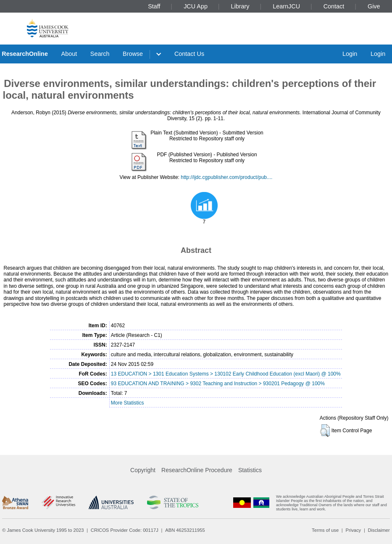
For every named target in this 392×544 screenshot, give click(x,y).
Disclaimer (379, 530)
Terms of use (325, 530)
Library (240, 6)
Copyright (143, 470)
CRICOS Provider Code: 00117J (125, 530)
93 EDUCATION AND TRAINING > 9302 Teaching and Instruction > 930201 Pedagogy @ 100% (218, 384)
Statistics (250, 470)
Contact (334, 6)
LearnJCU (286, 6)
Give (374, 6)
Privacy (353, 530)
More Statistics (128, 403)
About (69, 54)
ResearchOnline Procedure (197, 470)
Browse (133, 54)
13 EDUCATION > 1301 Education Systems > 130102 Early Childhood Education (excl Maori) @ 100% (226, 374)
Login (350, 54)
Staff (154, 6)
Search (100, 54)
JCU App (196, 6)
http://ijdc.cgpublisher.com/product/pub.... (226, 177)
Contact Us (189, 54)
